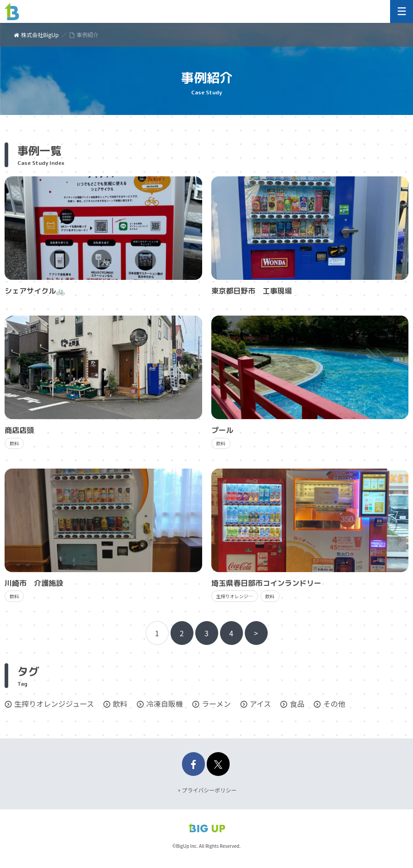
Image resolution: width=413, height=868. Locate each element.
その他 (334, 704)
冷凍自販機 (165, 704)
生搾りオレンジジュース (54, 704)
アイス (261, 704)
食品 (297, 704)
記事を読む (103, 237)
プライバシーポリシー (209, 790)
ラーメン (216, 704)
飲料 (120, 704)
